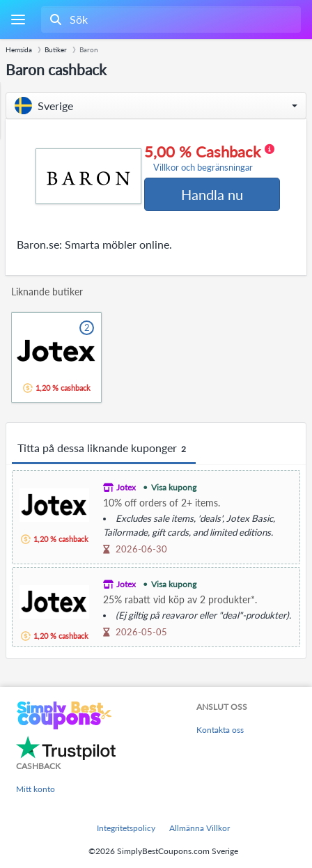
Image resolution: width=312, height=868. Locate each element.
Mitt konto (36, 789)
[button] (156, 106)
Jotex (126, 487)
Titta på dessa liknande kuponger (104, 449)
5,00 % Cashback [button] (209, 158)
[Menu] (18, 20)
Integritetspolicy (126, 828)
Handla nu (212, 194)
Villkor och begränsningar (203, 168)
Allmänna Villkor (200, 828)
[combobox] (170, 20)
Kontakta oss (220, 730)
